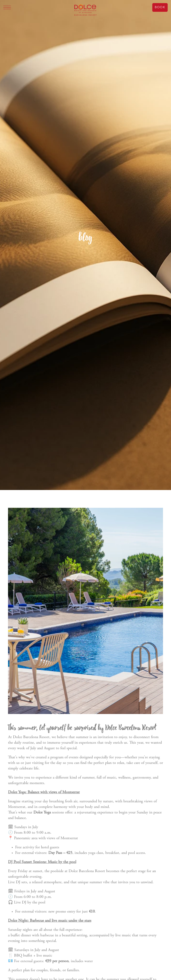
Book (160, 7)
